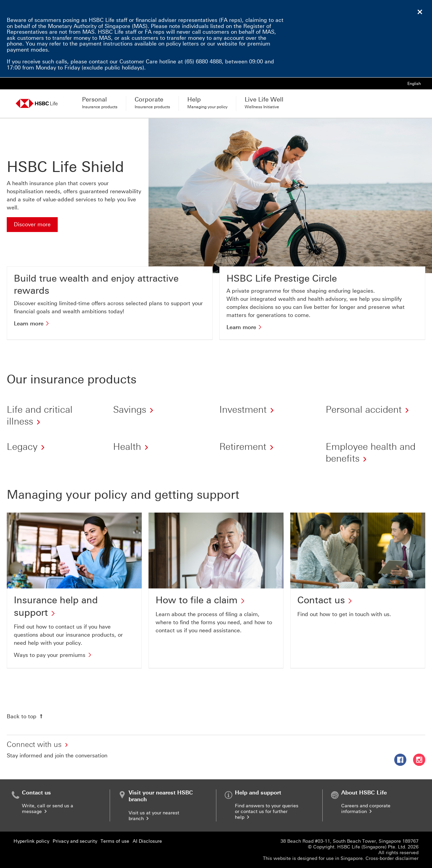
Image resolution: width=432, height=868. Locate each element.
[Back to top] (25, 716)
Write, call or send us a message (48, 809)
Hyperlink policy (31, 841)
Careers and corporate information (366, 809)
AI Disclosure (147, 841)
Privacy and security (75, 841)
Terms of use (115, 841)
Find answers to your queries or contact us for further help (267, 812)
